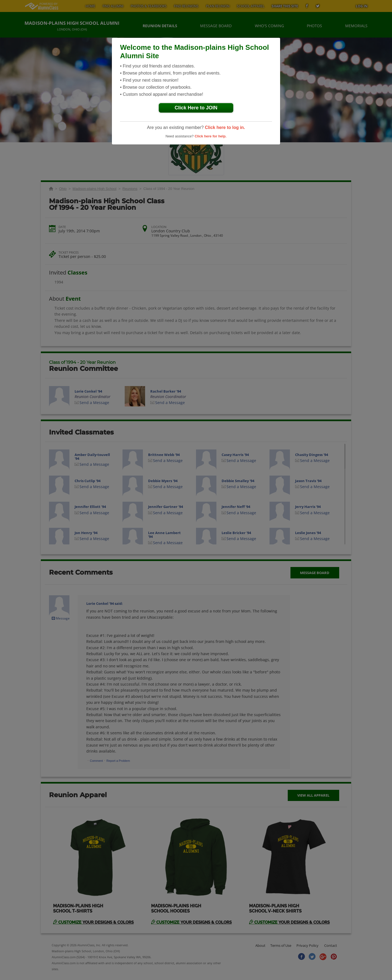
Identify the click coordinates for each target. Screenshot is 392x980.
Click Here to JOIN (196, 108)
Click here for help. (211, 136)
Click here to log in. (225, 127)
